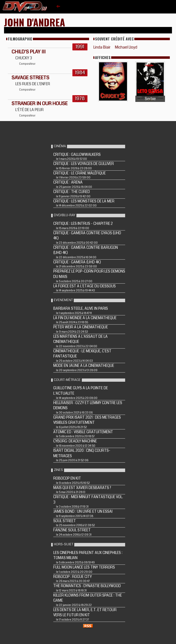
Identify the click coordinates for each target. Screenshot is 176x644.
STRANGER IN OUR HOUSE (40, 104)
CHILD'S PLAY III (29, 52)
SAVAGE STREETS (30, 78)
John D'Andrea (35, 22)
